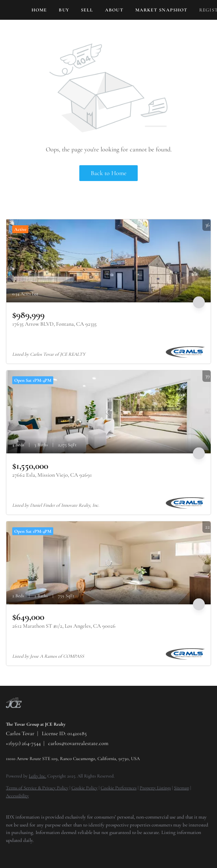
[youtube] (57, 852)
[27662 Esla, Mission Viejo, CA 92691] (108, 412)
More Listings (196, 212)
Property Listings (155, 788)
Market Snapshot (162, 10)
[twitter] (26, 852)
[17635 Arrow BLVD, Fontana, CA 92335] (108, 261)
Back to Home (109, 173)
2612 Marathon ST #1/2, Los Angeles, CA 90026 (64, 626)
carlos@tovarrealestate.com (78, 743)
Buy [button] (64, 10)
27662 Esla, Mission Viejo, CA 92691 (52, 475)
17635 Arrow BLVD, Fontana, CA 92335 (54, 324)
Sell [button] (87, 10)
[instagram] (41, 852)
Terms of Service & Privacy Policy (37, 788)
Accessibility (17, 796)
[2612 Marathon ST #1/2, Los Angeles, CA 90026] (108, 563)
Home (39, 10)
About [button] (114, 10)
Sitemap (181, 788)
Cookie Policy (84, 788)
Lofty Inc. (37, 776)
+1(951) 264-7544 (23, 743)
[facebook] (10, 852)
